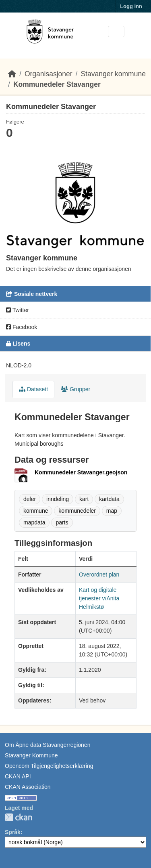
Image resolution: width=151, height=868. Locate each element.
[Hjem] (12, 74)
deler (30, 499)
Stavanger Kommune (31, 755)
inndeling (58, 499)
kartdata (109, 499)
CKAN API (18, 776)
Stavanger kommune (113, 74)
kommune (36, 511)
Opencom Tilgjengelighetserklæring (49, 766)
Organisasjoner (49, 74)
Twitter (18, 310)
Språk (13, 832)
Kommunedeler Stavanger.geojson (81, 472)
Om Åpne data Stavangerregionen (48, 745)
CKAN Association (28, 787)
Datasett (33, 389)
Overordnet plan (99, 574)
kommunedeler (77, 511)
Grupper (75, 389)
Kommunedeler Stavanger (57, 84)
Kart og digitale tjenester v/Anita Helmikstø (99, 598)
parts (62, 522)
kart (84, 499)
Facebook (22, 327)
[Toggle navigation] (116, 32)
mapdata (34, 522)
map (112, 511)
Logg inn (131, 6)
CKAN (19, 817)
